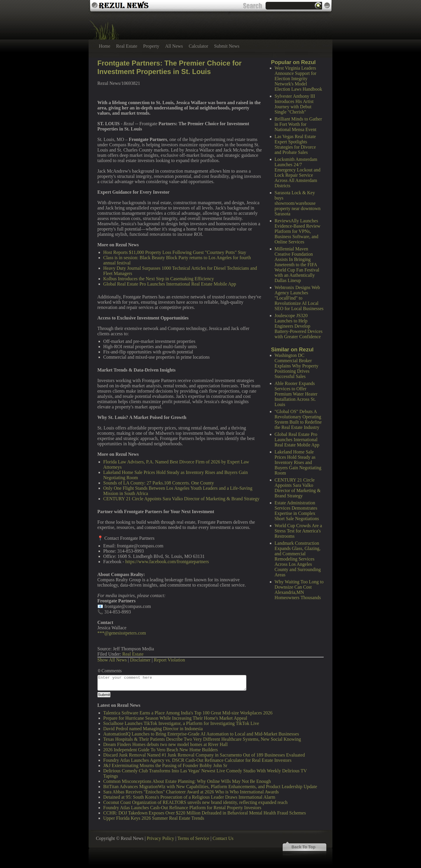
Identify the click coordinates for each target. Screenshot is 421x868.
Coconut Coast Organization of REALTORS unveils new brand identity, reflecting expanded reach (195, 802)
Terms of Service (193, 838)
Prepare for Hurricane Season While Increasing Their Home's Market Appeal (175, 718)
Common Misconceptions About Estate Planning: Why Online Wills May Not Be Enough (187, 781)
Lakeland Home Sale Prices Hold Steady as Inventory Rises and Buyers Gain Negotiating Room (298, 462)
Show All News (112, 660)
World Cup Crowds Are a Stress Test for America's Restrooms (298, 531)
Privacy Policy (161, 838)
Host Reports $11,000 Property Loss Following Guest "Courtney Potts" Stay (175, 252)
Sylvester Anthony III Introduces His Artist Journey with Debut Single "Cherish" (295, 104)
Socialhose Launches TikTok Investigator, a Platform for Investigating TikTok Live (181, 723)
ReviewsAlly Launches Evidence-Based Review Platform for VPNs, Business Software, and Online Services (297, 231)
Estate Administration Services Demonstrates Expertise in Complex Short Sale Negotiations (297, 511)
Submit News (227, 46)
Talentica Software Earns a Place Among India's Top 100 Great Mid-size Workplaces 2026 (188, 713)
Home (105, 46)
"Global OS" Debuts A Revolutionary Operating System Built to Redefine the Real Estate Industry (298, 419)
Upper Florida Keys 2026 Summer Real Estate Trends (154, 818)
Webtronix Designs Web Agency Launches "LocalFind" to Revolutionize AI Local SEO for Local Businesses (299, 298)
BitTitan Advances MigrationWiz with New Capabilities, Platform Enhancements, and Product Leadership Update (210, 787)
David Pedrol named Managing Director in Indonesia (153, 729)
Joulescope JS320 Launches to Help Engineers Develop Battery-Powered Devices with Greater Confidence (299, 326)
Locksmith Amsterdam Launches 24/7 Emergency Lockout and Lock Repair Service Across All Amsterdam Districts (297, 172)
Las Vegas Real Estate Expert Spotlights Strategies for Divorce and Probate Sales (295, 144)
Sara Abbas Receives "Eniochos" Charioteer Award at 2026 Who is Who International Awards (191, 792)
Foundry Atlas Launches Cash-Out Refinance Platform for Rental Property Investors (182, 808)
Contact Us (223, 838)
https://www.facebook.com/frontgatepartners (167, 562)
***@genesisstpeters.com (122, 633)
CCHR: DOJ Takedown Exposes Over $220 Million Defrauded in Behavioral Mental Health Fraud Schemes (205, 813)
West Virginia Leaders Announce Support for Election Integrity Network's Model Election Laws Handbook (298, 79)
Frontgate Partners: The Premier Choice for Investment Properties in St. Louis (169, 67)
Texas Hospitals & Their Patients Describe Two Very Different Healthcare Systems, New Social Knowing (202, 739)
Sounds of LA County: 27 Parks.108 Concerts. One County (159, 483)
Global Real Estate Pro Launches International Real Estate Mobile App (297, 440)
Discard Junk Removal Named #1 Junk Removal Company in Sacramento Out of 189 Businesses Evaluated (204, 755)
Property (151, 46)
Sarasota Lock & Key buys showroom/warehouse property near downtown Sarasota (297, 203)
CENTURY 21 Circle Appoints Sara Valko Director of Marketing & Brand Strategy (298, 488)
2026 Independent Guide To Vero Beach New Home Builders (161, 750)
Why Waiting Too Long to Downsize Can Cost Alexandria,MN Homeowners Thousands (299, 590)
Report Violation (169, 660)
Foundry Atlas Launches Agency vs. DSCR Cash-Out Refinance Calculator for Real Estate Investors (197, 760)
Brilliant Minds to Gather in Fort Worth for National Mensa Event (298, 124)
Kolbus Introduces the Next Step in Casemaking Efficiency (159, 279)
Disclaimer (140, 660)
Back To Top (303, 847)
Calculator (199, 46)
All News (174, 46)
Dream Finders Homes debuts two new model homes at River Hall (165, 744)
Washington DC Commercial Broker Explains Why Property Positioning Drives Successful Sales (296, 366)
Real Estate (127, 46)
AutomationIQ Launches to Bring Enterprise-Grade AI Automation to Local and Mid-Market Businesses (201, 734)
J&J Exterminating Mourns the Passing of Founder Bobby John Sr (165, 765)
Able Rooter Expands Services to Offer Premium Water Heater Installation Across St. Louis (296, 394)
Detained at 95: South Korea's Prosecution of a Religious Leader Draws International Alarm (189, 797)
